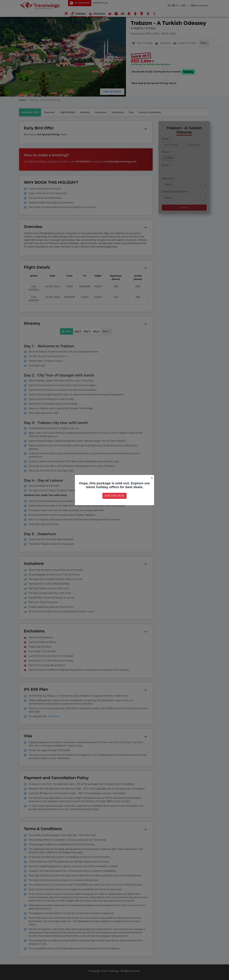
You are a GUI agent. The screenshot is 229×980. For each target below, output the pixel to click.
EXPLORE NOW (114, 496)
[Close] (152, 478)
